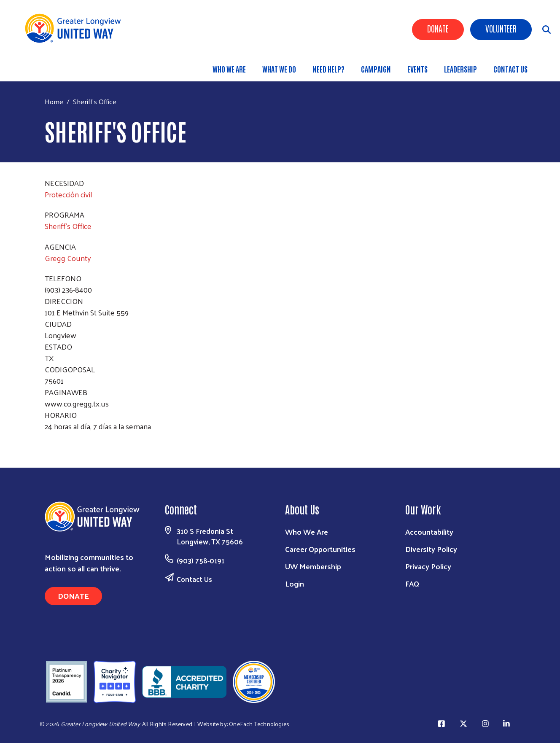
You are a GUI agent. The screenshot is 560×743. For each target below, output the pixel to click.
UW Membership (313, 566)
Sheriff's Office (68, 226)
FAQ (412, 583)
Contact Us (510, 69)
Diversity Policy (431, 549)
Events (417, 69)
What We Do (279, 69)
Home (54, 101)
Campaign (376, 69)
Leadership (460, 69)
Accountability (429, 532)
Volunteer (501, 28)
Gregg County (68, 258)
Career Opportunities (320, 549)
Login (295, 583)
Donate (438, 28)
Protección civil (69, 194)
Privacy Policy (428, 566)
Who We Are (229, 69)
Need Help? (328, 69)
